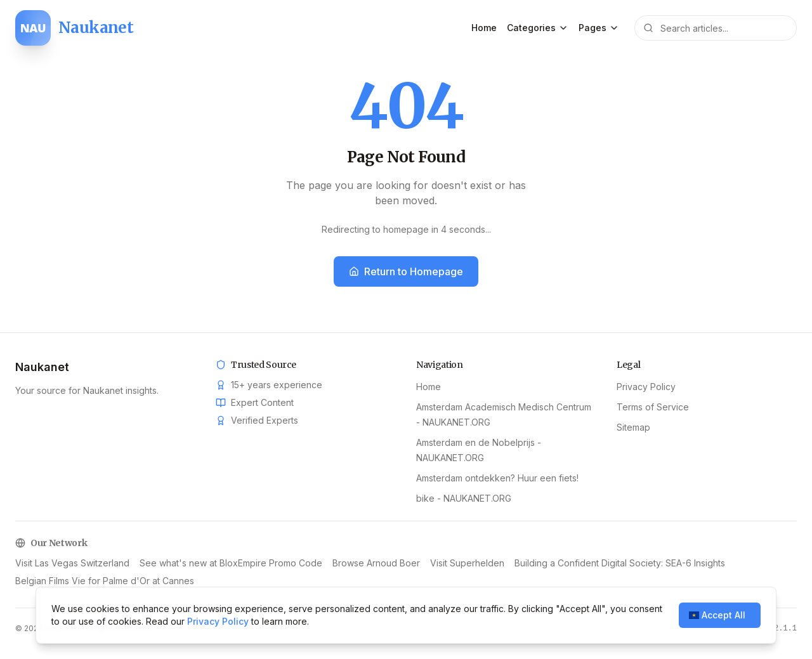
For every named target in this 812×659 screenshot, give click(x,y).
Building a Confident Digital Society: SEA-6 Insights (620, 563)
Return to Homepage (406, 271)
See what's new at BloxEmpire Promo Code (231, 563)
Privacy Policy (646, 387)
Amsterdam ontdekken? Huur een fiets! (497, 478)
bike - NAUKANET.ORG (464, 498)
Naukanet (42, 367)
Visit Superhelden (467, 563)
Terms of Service (653, 407)
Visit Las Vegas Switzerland (72, 563)
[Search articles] (716, 28)
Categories (538, 28)
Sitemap (633, 427)
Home (484, 28)
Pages (599, 28)
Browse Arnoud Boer (376, 563)
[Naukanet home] (74, 28)
